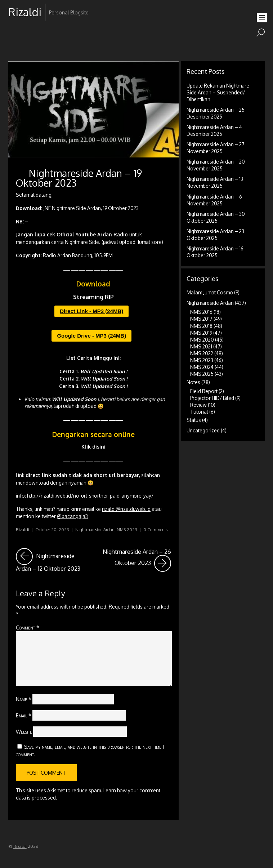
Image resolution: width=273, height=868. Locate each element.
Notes (193, 382)
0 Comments (155, 529)
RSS (15, 35)
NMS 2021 (201, 346)
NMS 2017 (201, 319)
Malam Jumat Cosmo (210, 292)
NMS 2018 (201, 326)
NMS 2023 (127, 529)
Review (198, 405)
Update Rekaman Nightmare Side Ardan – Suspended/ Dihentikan (218, 92)
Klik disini (93, 447)
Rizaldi (23, 529)
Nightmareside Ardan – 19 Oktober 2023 (79, 178)
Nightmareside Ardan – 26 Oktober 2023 (137, 560)
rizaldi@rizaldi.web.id (126, 509)
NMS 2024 (202, 367)
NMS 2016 (201, 312)
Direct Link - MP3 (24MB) (91, 311)
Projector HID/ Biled (212, 398)
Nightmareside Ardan (95, 529)
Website (24, 731)
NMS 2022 (202, 353)
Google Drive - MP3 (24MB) (91, 336)
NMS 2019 (201, 333)
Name (24, 699)
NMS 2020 (202, 340)
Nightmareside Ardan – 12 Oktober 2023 (53, 560)
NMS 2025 (202, 374)
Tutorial (199, 412)
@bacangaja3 (72, 516)
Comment (28, 627)
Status (194, 420)
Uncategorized (203, 430)
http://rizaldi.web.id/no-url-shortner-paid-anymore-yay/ (90, 496)
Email (24, 715)
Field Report (204, 391)
